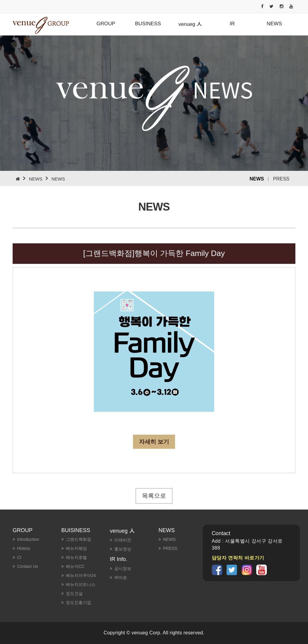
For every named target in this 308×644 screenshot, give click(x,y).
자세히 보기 (154, 442)
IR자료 (121, 578)
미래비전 (123, 540)
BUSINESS (148, 24)
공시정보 (123, 569)
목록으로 (154, 496)
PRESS (281, 179)
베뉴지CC (75, 566)
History (24, 548)
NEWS (274, 24)
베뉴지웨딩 (76, 548)
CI (19, 557)
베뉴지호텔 (76, 557)
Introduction (28, 539)
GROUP (106, 24)
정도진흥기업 (79, 602)
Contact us (28, 566)
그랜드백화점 (79, 539)
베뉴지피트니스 (81, 584)
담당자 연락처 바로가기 (238, 558)
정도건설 (74, 593)
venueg (190, 24)
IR (232, 24)
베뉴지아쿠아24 (81, 575)
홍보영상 (123, 549)
